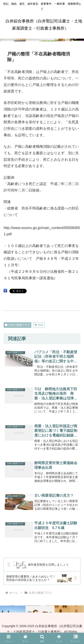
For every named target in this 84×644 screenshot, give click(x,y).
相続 (39, 325)
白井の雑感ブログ (17, 325)
